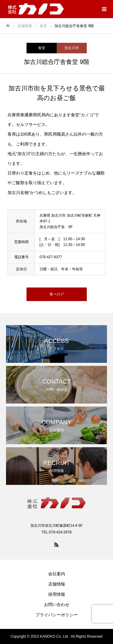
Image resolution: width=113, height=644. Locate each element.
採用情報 (57, 594)
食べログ (57, 294)
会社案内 (57, 574)
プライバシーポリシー (57, 615)
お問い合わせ (57, 605)
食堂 (42, 48)
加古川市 (72, 48)
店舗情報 (57, 584)
